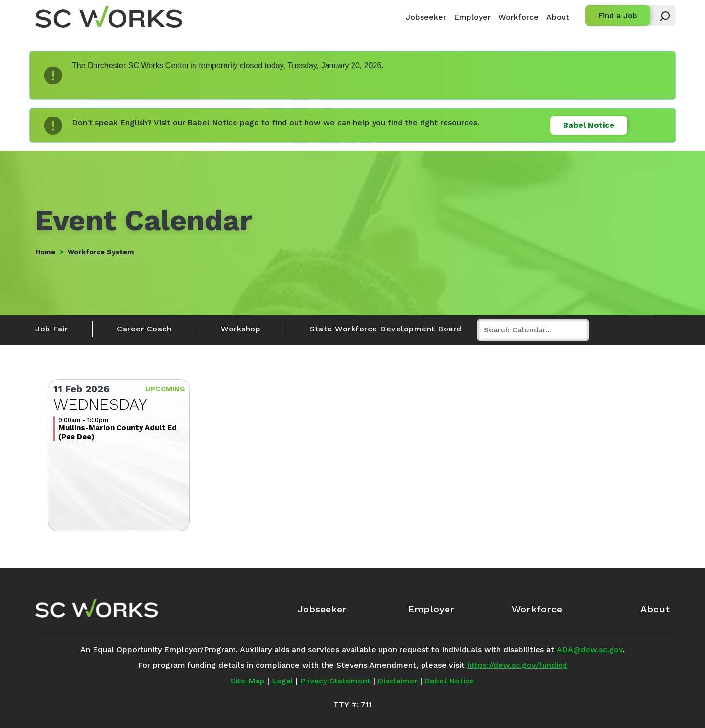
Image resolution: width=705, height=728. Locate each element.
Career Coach (144, 329)
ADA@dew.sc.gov (590, 649)
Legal (282, 681)
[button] (660, 16)
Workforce (518, 17)
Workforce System (101, 252)
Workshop (241, 329)
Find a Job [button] (618, 15)
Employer (472, 17)
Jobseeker (426, 17)
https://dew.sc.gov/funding (517, 665)
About (558, 17)
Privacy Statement (335, 681)
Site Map (248, 681)
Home (45, 252)
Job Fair (51, 329)
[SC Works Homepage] (96, 609)
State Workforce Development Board (386, 329)
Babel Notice (589, 125)
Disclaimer (398, 681)
